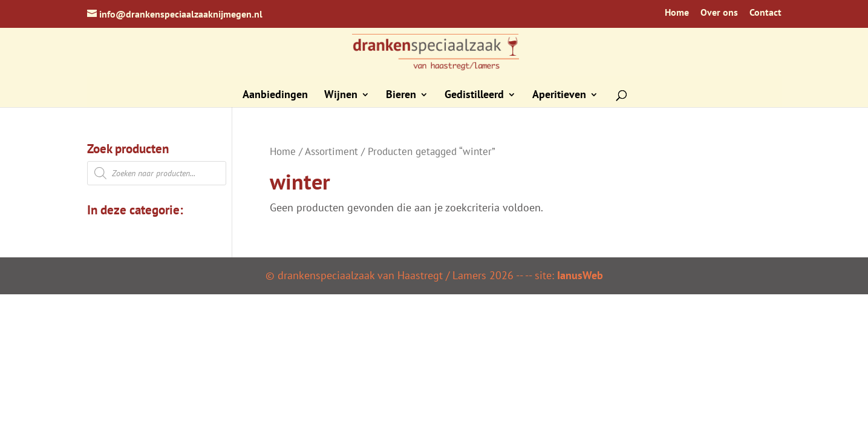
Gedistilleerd (474, 96)
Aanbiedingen (275, 96)
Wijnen (341, 96)
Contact (765, 13)
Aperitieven (559, 96)
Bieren (401, 96)
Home (677, 13)
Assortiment (331, 151)
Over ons (719, 13)
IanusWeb (580, 275)
